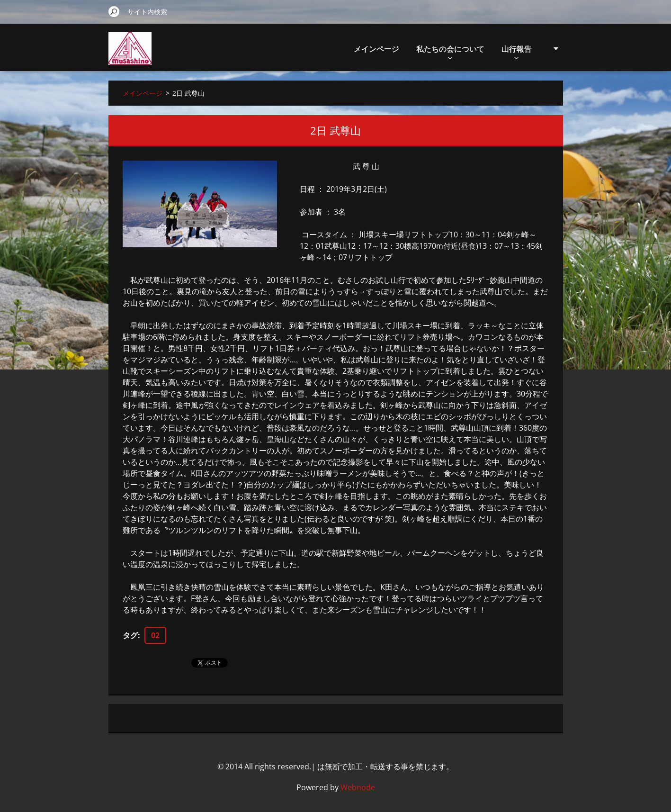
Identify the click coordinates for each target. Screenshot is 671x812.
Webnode (358, 787)
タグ (130, 635)
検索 (114, 11)
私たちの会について (450, 51)
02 (155, 635)
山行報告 (517, 51)
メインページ (376, 49)
